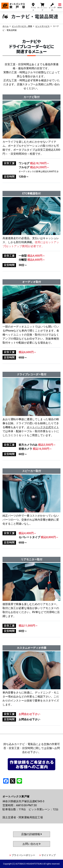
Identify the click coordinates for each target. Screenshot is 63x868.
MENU (60, 6)
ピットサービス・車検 (22, 26)
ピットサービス (43, 26)
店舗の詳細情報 (32, 834)
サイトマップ (49, 855)
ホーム (6, 26)
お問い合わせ (32, 844)
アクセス (33, 7)
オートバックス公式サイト (43, 427)
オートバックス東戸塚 (13, 5)
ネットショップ (42, 7)
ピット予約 (52, 7)
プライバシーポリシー (23, 855)
